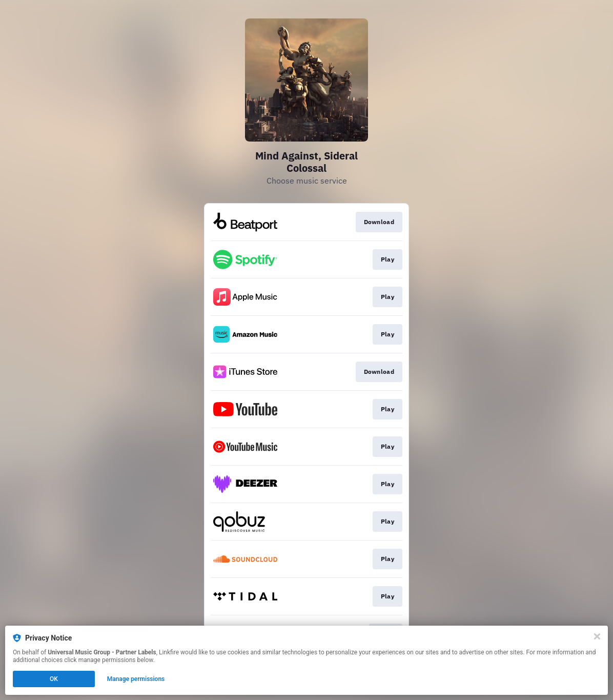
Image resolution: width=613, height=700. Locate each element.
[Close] (597, 636)
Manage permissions (136, 679)
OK (54, 679)
